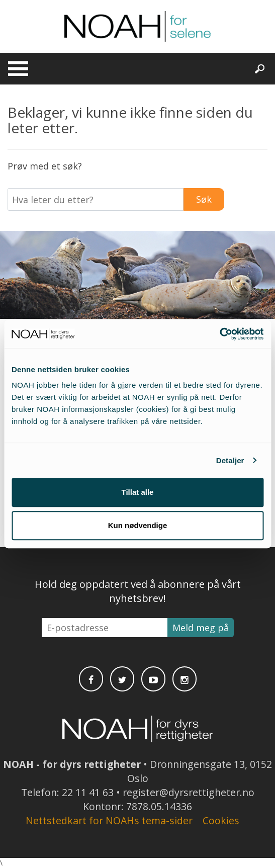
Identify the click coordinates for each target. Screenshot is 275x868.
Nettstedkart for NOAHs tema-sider (109, 820)
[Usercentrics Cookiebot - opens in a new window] (219, 334)
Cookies (221, 820)
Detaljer (230, 460)
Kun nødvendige (138, 525)
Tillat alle (138, 492)
